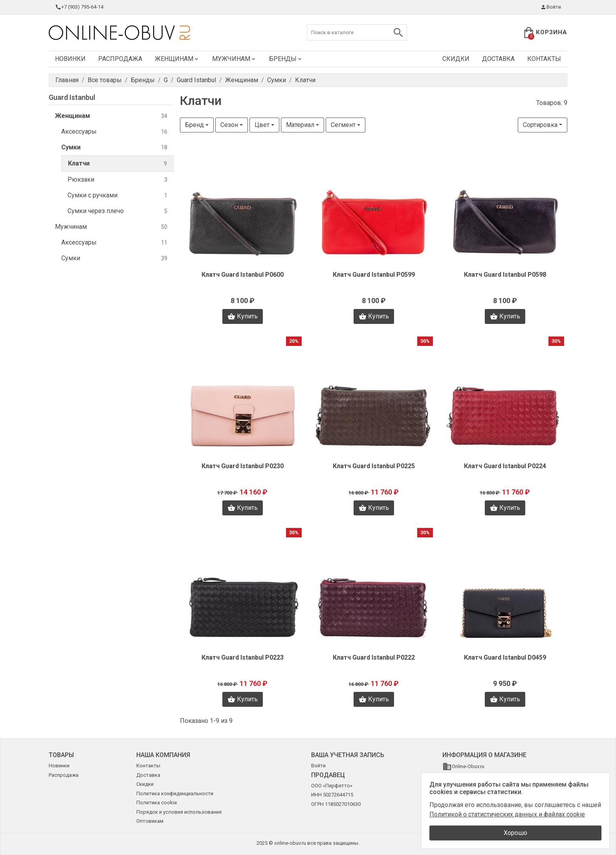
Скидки (456, 59)
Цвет (262, 125)
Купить (243, 316)
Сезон (229, 125)
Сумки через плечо (117, 211)
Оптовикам (150, 821)
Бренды (286, 59)
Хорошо (515, 833)
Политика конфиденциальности (175, 793)
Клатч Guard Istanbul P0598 (505, 275)
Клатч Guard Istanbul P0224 (505, 466)
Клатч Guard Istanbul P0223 (243, 657)
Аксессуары (114, 132)
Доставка (498, 59)
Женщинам (177, 59)
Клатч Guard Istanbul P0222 (374, 657)
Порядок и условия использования (179, 812)
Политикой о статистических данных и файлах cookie (507, 814)
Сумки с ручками (117, 196)
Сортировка (540, 125)
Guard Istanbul (72, 97)
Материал (300, 125)
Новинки (70, 59)
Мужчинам (234, 59)
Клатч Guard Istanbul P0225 (374, 466)
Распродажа (120, 59)
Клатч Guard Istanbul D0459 (505, 657)
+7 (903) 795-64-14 (79, 7)
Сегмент (343, 125)
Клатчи (117, 164)
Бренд (194, 125)
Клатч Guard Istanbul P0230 (243, 466)
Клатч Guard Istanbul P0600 (243, 275)
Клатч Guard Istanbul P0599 (374, 275)
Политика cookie (157, 803)
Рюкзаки (117, 180)
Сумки (114, 148)
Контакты (544, 59)
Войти (551, 7)
